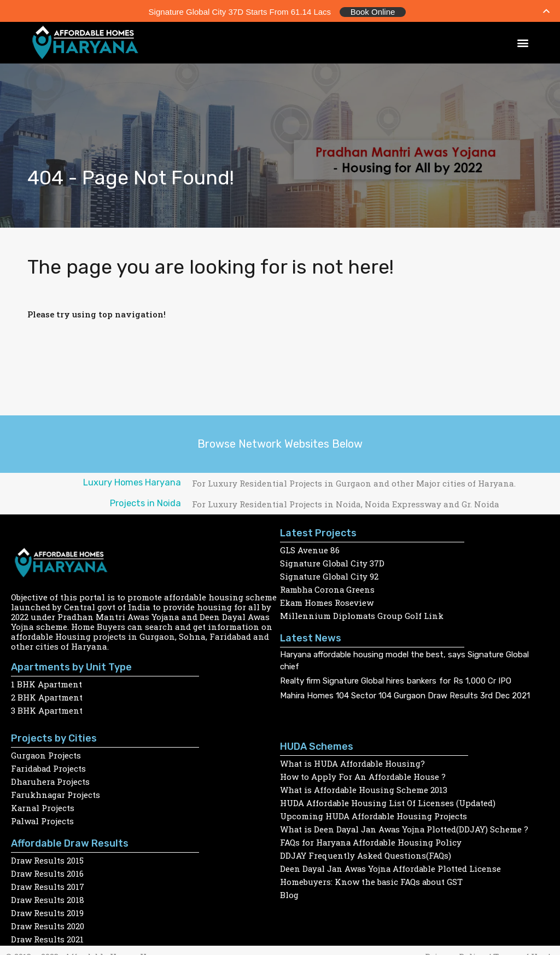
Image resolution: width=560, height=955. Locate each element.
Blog (289, 893)
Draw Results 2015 (48, 859)
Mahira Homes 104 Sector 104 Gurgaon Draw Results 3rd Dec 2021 (405, 694)
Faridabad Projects (49, 767)
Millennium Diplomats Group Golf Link (362, 614)
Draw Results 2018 (48, 898)
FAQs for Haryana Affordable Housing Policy (372, 841)
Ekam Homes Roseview (327, 601)
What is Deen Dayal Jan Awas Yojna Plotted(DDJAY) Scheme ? (406, 827)
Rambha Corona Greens (328, 588)
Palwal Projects (43, 819)
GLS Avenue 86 (310, 548)
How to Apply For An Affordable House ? (363, 775)
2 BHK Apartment (47, 696)
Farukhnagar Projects (56, 793)
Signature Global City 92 (330, 575)
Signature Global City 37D (333, 562)
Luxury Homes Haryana (132, 481)
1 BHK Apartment (47, 682)
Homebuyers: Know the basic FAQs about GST (372, 880)
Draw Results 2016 (48, 872)
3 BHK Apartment (47, 709)
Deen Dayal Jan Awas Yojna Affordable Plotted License (392, 867)
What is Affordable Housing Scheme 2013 (364, 788)
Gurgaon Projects (46, 754)
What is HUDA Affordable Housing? (353, 762)
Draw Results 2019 (48, 911)
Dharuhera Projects (51, 780)
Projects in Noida (145, 502)
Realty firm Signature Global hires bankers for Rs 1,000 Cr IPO (396, 680)
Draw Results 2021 (48, 937)
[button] (523, 41)
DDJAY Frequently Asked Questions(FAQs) (366, 854)
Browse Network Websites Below (280, 442)
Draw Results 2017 (48, 885)
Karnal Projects (43, 806)
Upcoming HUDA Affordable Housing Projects (374, 814)
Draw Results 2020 (48, 924)
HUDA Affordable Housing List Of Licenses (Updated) (388, 801)
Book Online (373, 11)
